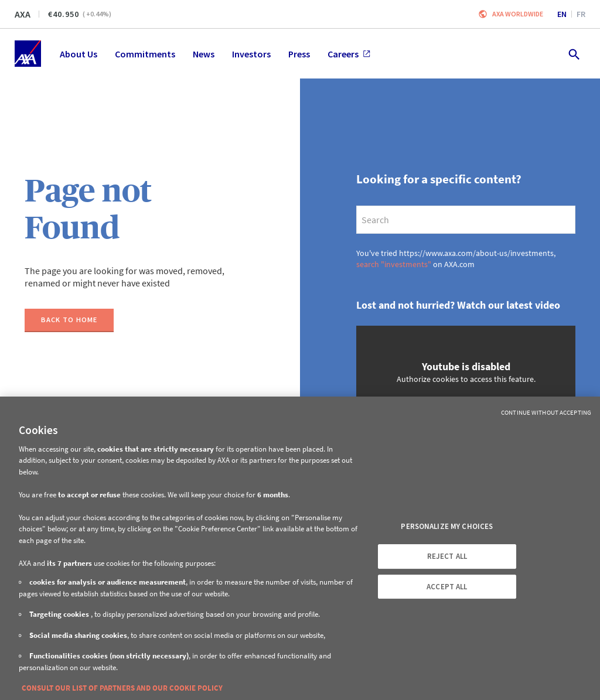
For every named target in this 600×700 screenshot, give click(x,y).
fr (581, 14)
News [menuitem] (204, 54)
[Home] (28, 54)
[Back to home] (69, 320)
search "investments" (394, 264)
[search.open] (573, 54)
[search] (466, 220)
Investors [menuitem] (251, 54)
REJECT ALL (447, 556)
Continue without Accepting (546, 412)
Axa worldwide (518, 14)
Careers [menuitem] (349, 54)
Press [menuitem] (299, 54)
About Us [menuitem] (79, 54)
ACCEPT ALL (447, 587)
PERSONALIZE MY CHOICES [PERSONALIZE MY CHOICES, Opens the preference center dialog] (447, 526)
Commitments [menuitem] (145, 54)
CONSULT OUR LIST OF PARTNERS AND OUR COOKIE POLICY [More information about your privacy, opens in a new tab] (122, 688)
